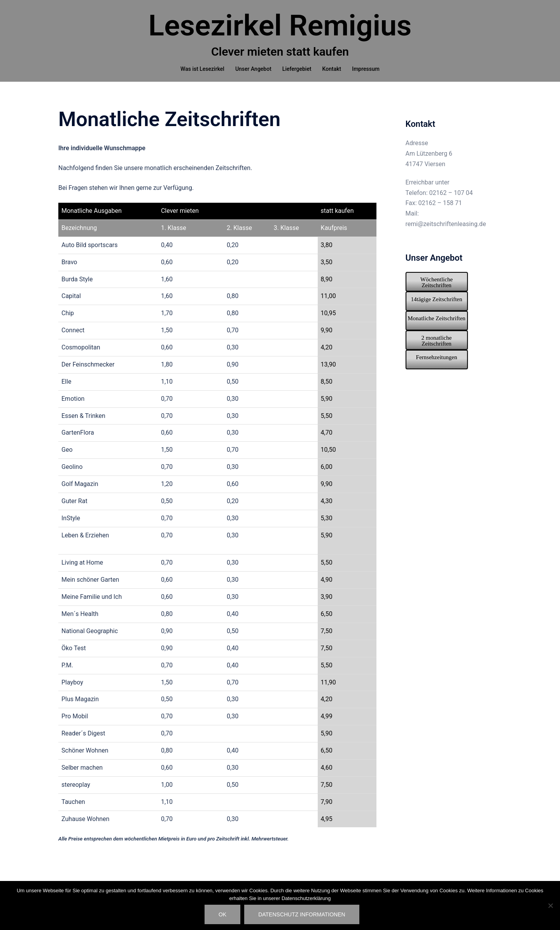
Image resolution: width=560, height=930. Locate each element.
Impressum (366, 69)
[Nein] (550, 905)
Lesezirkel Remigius (280, 25)
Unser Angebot (253, 69)
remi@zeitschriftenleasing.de (446, 233)
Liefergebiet (297, 69)
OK (222, 914)
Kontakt (332, 69)
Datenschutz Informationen (302, 914)
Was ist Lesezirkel (202, 69)
